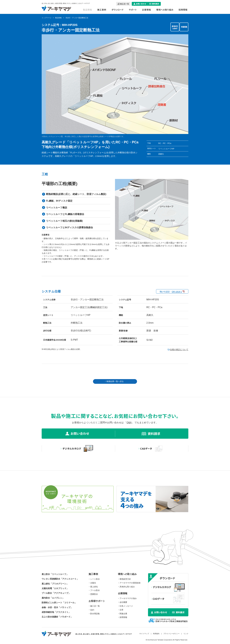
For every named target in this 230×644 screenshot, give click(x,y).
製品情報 (58, 18)
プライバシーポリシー (171, 634)
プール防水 (95, 590)
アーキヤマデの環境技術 (130, 583)
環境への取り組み (127, 574)
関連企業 (123, 614)
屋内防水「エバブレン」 (53, 598)
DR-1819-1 (177, 292)
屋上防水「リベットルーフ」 (55, 574)
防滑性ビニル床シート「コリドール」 (59, 603)
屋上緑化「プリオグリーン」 (55, 584)
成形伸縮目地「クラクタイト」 (56, 612)
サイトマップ (144, 634)
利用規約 (156, 634)
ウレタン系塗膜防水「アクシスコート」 (60, 579)
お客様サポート (97, 601)
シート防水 (95, 579)
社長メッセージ (126, 606)
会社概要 (123, 602)
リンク (186, 634)
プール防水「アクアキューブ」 (56, 593)
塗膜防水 (94, 594)
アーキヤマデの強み (128, 598)
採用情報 (123, 617)
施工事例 (93, 574)
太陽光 (93, 583)
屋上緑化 (94, 587)
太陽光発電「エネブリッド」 (55, 588)
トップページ (46, 18)
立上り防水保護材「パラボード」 (57, 617)
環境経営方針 (125, 579)
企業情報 (123, 593)
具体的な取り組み (127, 587)
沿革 (121, 610)
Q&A (129, 423)
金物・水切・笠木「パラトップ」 (57, 607)
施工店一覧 (95, 606)
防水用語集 (95, 614)
